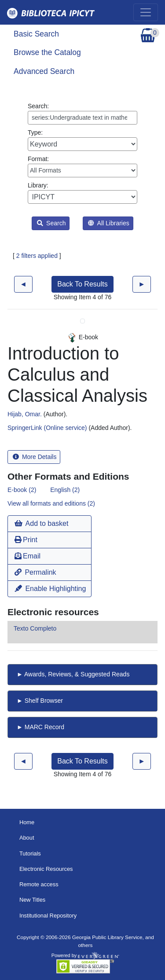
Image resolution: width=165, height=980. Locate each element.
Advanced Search (44, 71)
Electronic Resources (46, 869)
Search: (82, 114)
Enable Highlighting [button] (50, 589)
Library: (82, 193)
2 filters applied (37, 256)
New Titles (32, 900)
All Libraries (108, 223)
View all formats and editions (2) (51, 503)
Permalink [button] (35, 572)
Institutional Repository (48, 916)
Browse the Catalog (47, 52)
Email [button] (27, 556)
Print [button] (26, 540)
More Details (35, 457)
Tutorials (30, 853)
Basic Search (36, 34)
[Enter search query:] (82, 118)
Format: (82, 166)
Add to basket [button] (41, 523)
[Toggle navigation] (146, 12)
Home (27, 822)
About (27, 838)
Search (51, 223)
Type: (82, 140)
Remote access (39, 884)
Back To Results (82, 284)
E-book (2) (22, 490)
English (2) (65, 490)
